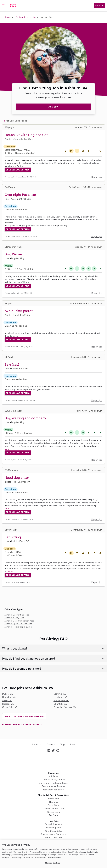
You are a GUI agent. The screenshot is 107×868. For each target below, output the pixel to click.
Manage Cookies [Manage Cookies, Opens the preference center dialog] (53, 863)
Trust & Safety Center (54, 779)
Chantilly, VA (60, 704)
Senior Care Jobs (53, 838)
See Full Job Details (18, 170)
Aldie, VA (7, 700)
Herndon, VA (9, 697)
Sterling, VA (60, 694)
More (7, 449)
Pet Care (53, 815)
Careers (51, 744)
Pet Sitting (13, 537)
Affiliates (54, 776)
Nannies (53, 802)
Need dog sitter (17, 477)
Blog (62, 744)
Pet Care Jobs (22, 17)
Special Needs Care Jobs (53, 834)
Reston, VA (8, 704)
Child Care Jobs (54, 831)
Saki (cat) (12, 364)
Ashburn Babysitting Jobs (17, 615)
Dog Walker (14, 254)
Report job (97, 177)
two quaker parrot (19, 311)
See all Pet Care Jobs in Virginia (24, 716)
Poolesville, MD (61, 700)
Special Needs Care (54, 809)
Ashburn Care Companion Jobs (19, 621)
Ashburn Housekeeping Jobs (18, 627)
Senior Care (54, 812)
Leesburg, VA (60, 697)
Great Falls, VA (10, 707)
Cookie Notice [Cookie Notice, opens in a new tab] (55, 857)
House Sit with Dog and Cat (26, 135)
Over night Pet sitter (20, 195)
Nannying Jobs (53, 827)
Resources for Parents (53, 786)
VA (34, 17)
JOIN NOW (53, 107)
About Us (37, 744)
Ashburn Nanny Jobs (14, 618)
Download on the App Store (53, 762)
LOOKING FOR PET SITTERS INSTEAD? (22, 724)
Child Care (53, 805)
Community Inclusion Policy (54, 783)
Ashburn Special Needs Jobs (18, 624)
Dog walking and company (25, 418)
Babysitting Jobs (53, 824)
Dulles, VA (7, 694)
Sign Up (99, 6)
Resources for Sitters (53, 790)
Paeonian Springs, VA (65, 707)
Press (72, 744)
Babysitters (53, 798)
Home (8, 17)
